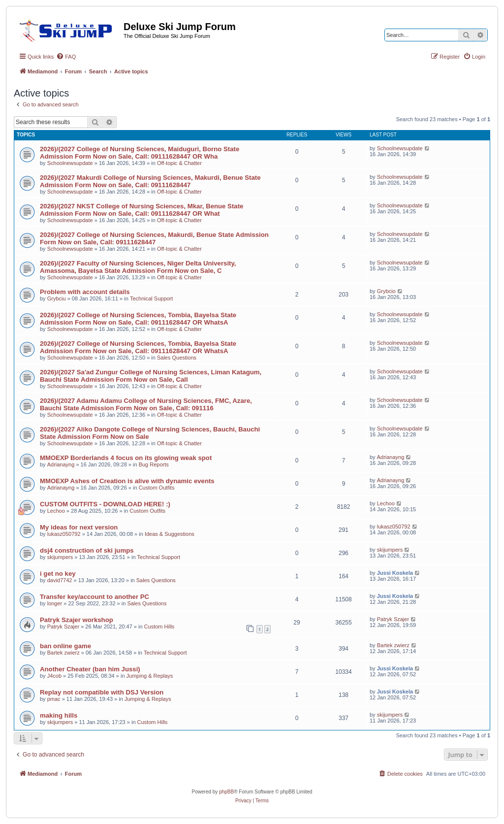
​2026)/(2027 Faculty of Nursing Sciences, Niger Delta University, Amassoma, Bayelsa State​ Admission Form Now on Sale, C (138, 267)
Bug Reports (154, 464)
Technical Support (151, 298)
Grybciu (57, 298)
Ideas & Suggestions (170, 534)
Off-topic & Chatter (179, 163)
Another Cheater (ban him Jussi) (90, 669)
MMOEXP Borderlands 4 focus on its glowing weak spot (126, 458)
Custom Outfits (157, 488)
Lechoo (56, 511)
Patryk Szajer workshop (77, 620)
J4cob (54, 676)
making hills (59, 715)
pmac (54, 699)
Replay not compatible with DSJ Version (102, 692)
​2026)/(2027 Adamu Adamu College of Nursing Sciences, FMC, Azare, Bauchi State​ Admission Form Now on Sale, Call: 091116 (146, 404)
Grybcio (386, 291)
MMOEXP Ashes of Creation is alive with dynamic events (127, 481)
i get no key (58, 574)
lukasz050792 (64, 534)
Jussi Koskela (395, 573)
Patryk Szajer (63, 626)
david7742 (60, 580)
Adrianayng (61, 464)
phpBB (226, 792)
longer (55, 603)
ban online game (65, 646)
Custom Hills (159, 626)
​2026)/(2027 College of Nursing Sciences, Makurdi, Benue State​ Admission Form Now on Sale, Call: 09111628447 (154, 238)
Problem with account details (85, 292)
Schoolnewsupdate (70, 163)
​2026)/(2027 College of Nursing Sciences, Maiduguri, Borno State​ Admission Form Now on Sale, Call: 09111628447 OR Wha (140, 153)
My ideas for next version (79, 527)
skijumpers (60, 557)
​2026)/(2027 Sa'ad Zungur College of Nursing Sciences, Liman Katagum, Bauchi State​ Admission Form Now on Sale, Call (151, 376)
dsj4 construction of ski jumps (87, 550)
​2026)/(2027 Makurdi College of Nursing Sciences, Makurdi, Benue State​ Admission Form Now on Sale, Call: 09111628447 (150, 181)
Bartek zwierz (63, 653)
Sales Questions (177, 358)
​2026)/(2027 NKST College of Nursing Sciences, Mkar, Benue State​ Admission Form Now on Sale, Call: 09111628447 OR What (142, 210)
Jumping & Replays (150, 676)
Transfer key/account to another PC (94, 597)
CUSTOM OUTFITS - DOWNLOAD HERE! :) (105, 504)
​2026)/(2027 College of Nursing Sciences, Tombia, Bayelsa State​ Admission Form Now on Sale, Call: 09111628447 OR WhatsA (138, 319)
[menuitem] (66, 57)
